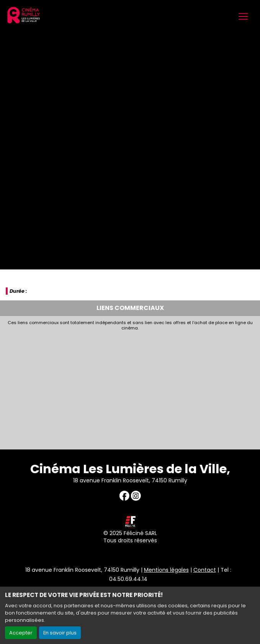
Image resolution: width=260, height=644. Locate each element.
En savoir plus (60, 633)
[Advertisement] (130, 388)
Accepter (21, 633)
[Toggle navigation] (243, 16)
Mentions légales (166, 570)
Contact (205, 570)
